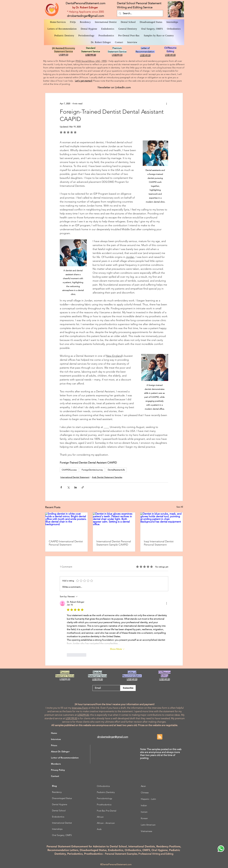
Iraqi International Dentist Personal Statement (159, 543)
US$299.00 (83, 715)
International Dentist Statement (75, 477)
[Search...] (140, 13)
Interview (56, 739)
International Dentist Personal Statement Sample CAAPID (114, 543)
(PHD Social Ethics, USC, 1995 (91, 61)
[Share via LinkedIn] (76, 487)
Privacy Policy (58, 770)
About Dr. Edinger (60, 752)
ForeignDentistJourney (92, 470)
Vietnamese (146, 831)
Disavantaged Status (62, 798)
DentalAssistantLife (116, 470)
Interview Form (80, 708)
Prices (54, 745)
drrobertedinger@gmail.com (85, 16)
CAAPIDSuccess (69, 470)
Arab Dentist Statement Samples (107, 477)
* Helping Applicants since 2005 (85, 12)
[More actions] (166, 104)
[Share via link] (83, 487)
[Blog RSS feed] (160, 737)
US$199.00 (71, 718)
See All (180, 507)
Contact (55, 776)
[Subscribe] (128, 688)
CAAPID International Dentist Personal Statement (66, 543)
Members (56, 764)
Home (54, 733)
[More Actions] (166, 603)
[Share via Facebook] (61, 487)
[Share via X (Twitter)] (68, 487)
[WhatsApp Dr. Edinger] (221, 849)
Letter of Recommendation (65, 758)
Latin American (148, 825)
